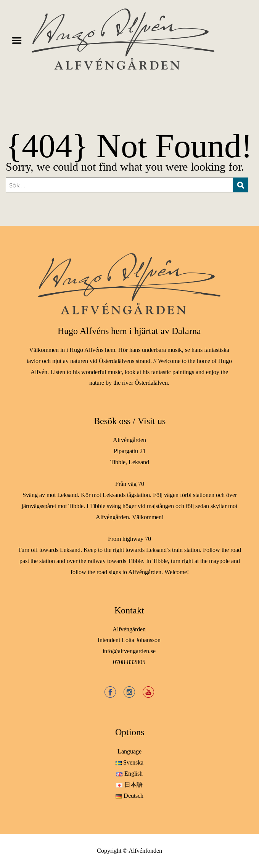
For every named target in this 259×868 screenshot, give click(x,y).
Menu (19, 40)
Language (129, 751)
